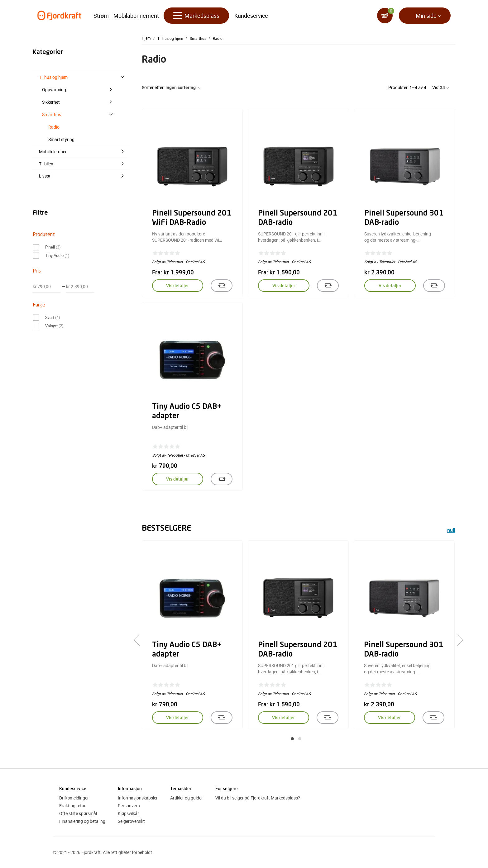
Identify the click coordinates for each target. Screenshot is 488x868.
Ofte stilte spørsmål (78, 813)
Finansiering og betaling (82, 821)
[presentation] (139, 640)
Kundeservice (251, 16)
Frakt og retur (72, 806)
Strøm (101, 16)
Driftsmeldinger (74, 798)
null (451, 531)
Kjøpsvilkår (128, 813)
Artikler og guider (187, 798)
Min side (426, 16)
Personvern (129, 806)
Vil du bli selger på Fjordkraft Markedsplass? (258, 798)
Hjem (146, 38)
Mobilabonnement (136, 16)
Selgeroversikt (131, 821)
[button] (292, 739)
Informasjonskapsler (138, 798)
